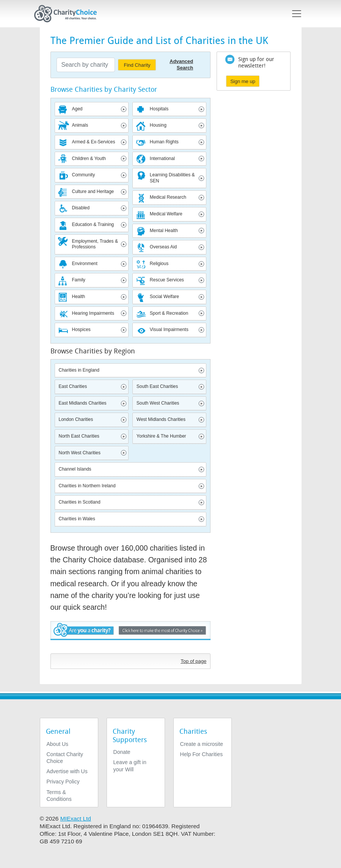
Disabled (81, 208)
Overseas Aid (163, 247)
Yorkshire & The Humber (161, 436)
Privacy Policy (63, 782)
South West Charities (158, 403)
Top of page (193, 661)
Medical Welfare (166, 214)
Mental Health (164, 231)
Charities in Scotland (80, 502)
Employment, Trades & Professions (95, 244)
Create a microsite (202, 744)
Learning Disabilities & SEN (172, 178)
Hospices (81, 330)
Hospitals (159, 109)
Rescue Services (167, 280)
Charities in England (79, 370)
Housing (158, 125)
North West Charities (80, 453)
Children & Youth (89, 159)
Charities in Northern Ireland (87, 486)
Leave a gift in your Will (130, 766)
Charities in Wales (77, 519)
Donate (122, 752)
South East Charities (157, 386)
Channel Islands (75, 469)
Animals (80, 125)
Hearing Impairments (93, 313)
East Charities (73, 386)
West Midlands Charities (161, 419)
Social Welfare (164, 297)
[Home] (69, 14)
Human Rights (164, 142)
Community (84, 175)
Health (79, 297)
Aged (77, 109)
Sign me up (243, 81)
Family (79, 280)
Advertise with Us (67, 771)
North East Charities (79, 436)
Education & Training (93, 224)
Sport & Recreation (169, 313)
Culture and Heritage (93, 191)
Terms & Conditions (59, 796)
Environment (85, 264)
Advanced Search (181, 64)
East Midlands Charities (83, 403)
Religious (159, 264)
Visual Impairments (169, 330)
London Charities (76, 419)
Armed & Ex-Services (94, 142)
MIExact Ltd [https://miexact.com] (76, 819)
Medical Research (168, 197)
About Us (58, 744)
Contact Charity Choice (65, 758)
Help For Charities (202, 754)
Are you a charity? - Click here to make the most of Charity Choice (131, 635)
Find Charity (137, 65)
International (162, 159)
